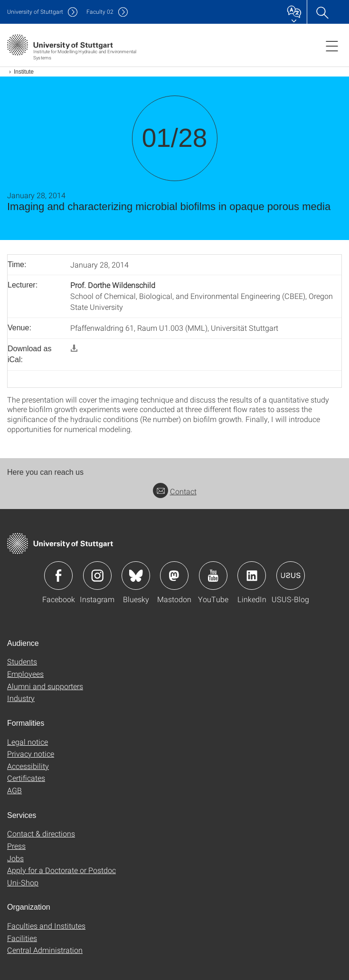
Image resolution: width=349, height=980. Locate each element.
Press (16, 846)
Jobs (15, 858)
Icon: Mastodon (174, 576)
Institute (24, 72)
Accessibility (28, 766)
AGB (14, 790)
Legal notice (28, 742)
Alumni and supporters (45, 686)
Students (22, 661)
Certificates (26, 778)
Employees (25, 674)
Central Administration (45, 950)
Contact (175, 491)
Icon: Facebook (58, 576)
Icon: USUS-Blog (291, 576)
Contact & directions (41, 833)
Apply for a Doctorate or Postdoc (61, 870)
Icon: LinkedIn (252, 576)
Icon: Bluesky (136, 576)
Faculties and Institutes (46, 926)
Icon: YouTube (213, 576)
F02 (100, 12)
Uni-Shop (23, 882)
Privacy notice (31, 754)
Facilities (22, 938)
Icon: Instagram (97, 576)
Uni (35, 12)
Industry (21, 698)
